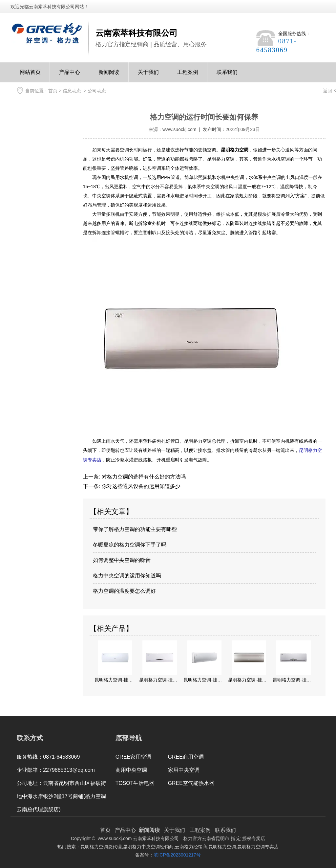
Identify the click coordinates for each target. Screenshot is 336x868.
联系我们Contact (227, 76)
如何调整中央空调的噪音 (122, 559)
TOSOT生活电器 (135, 782)
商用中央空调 (131, 769)
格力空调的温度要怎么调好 (124, 590)
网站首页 (30, 76)
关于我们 (148, 76)
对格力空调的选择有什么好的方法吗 (143, 476)
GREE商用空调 (186, 756)
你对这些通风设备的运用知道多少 (140, 486)
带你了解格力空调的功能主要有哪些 (135, 529)
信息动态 (72, 91)
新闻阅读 (109, 76)
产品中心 (70, 76)
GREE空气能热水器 (191, 782)
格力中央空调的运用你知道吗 (127, 575)
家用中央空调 (184, 769)
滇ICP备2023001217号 (177, 854)
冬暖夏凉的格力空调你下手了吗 (130, 544)
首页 (53, 91)
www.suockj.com (179, 129)
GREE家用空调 (133, 756)
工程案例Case (188, 76)
